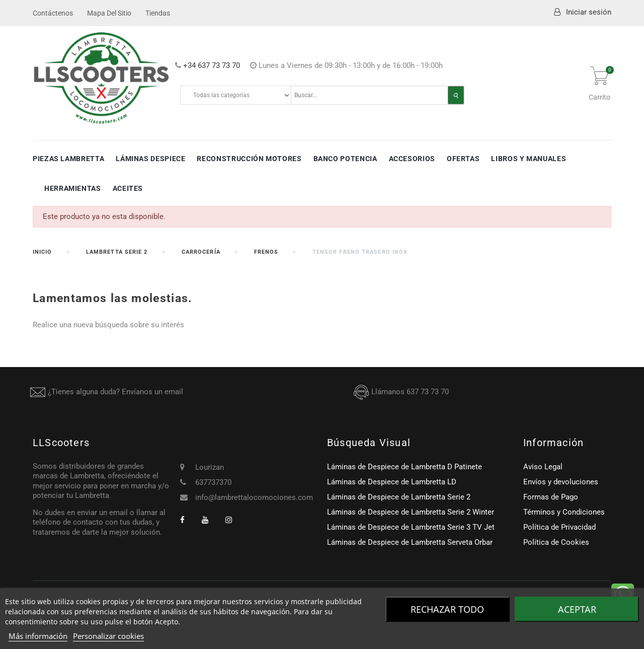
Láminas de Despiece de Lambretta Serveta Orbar (410, 542)
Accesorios (412, 159)
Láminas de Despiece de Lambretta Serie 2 (399, 497)
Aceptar (577, 609)
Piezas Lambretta (68, 159)
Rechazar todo (447, 609)
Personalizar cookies (108, 636)
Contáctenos (53, 13)
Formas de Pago (551, 497)
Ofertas (463, 159)
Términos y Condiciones (564, 512)
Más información (38, 636)
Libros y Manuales (529, 159)
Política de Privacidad (559, 527)
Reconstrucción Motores (249, 159)
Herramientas (73, 188)
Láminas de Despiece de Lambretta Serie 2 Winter (411, 512)
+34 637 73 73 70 (212, 65)
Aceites (128, 188)
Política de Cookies (556, 542)
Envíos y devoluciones (561, 482)
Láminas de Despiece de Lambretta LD (392, 482)
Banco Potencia (345, 159)
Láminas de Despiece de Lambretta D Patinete (405, 467)
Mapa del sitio (109, 13)
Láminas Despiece (150, 159)
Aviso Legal (543, 467)
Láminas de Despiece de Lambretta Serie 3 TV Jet (411, 527)
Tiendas (158, 13)
